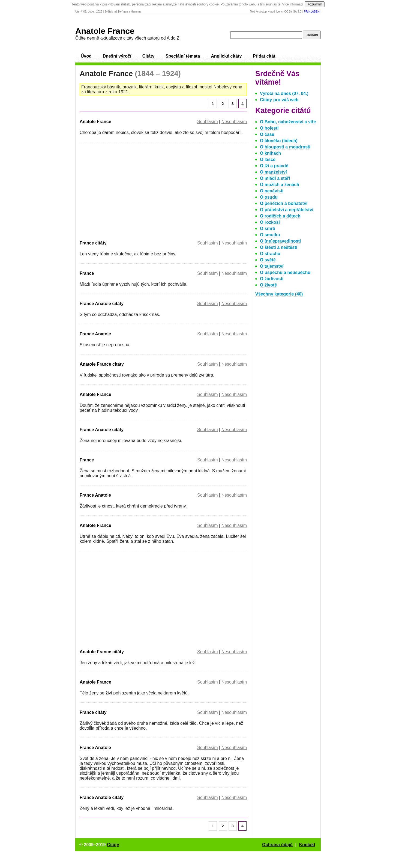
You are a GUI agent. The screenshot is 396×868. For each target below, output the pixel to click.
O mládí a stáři (275, 178)
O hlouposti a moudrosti (285, 147)
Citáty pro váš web (279, 100)
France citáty (93, 243)
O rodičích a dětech (280, 216)
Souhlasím (208, 122)
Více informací (293, 4)
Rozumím (315, 4)
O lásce (268, 159)
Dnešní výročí (117, 56)
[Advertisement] (125, 190)
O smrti (268, 229)
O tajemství (272, 266)
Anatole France (105, 31)
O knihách (270, 153)
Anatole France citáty (102, 364)
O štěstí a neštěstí (279, 247)
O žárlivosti (272, 279)
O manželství (273, 172)
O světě (268, 260)
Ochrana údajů (277, 845)
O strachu (270, 254)
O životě (268, 285)
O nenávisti (272, 191)
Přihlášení (312, 12)
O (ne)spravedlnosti (280, 241)
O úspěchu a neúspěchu (285, 272)
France (87, 273)
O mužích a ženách (280, 185)
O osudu (269, 197)
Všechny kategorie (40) (279, 294)
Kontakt (307, 845)
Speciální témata (183, 56)
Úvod (86, 56)
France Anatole (95, 334)
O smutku (270, 235)
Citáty (148, 56)
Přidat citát (264, 56)
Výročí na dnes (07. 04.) (284, 93)
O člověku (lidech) (279, 141)
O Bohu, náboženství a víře (288, 122)
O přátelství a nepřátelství (287, 210)
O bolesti (269, 128)
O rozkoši (270, 222)
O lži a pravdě (274, 166)
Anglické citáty (226, 56)
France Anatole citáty (102, 304)
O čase (267, 134)
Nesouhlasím (234, 122)
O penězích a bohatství (284, 203)
